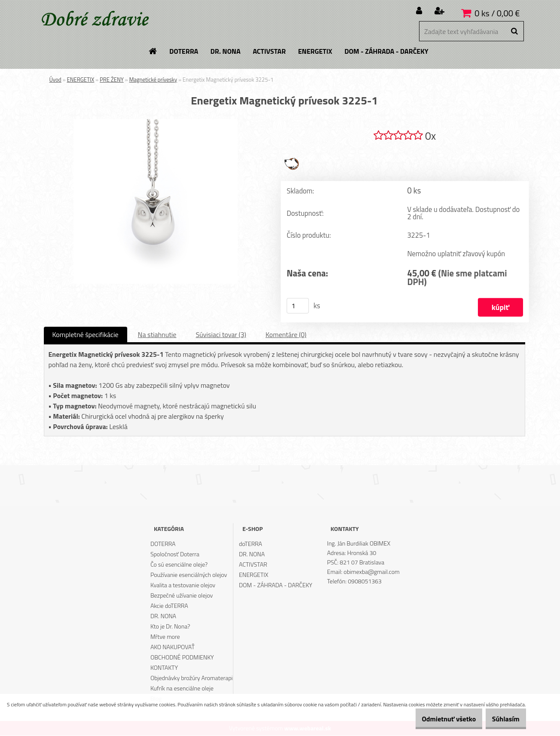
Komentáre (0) (286, 335)
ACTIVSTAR (253, 565)
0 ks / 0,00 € (497, 13)
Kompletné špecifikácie (86, 335)
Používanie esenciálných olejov (189, 575)
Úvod (55, 80)
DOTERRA (163, 544)
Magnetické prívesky (153, 80)
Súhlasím (502, 719)
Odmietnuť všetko (436, 719)
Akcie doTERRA (169, 606)
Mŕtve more (165, 637)
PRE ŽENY (112, 80)
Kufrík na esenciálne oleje (182, 688)
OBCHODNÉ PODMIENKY (182, 658)
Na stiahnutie (157, 335)
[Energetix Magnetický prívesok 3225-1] (156, 123)
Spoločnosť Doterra (175, 554)
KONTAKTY (164, 668)
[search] (514, 31)
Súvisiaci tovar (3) (221, 335)
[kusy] (297, 306)
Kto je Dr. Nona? (170, 627)
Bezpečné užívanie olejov (182, 596)
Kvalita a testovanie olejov (183, 585)
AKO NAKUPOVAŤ (173, 647)
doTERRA (251, 544)
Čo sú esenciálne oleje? (179, 565)
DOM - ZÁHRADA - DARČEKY (276, 585)
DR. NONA (163, 616)
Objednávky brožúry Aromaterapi (192, 678)
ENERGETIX (81, 80)
